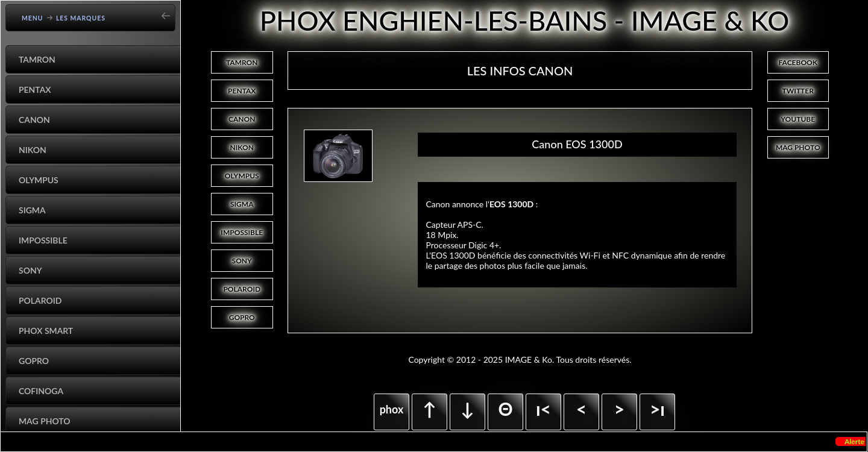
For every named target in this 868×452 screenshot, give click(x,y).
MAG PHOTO (798, 147)
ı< (543, 409)
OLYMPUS (242, 176)
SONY (242, 261)
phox (392, 409)
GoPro (34, 361)
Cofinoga (41, 391)
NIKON (242, 147)
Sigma (32, 210)
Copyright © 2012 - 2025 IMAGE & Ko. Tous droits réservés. (520, 359)
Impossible (43, 240)
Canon (34, 120)
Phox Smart (46, 331)
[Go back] (169, 12)
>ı (657, 409)
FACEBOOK (798, 62)
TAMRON (242, 62)
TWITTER (798, 91)
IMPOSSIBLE (242, 232)
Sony (30, 270)
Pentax (35, 89)
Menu (33, 18)
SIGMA (242, 204)
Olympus (39, 180)
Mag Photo (45, 421)
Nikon (33, 150)
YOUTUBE (798, 119)
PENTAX (242, 91)
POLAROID (242, 289)
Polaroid (40, 300)
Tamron (37, 59)
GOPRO (242, 317)
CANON (242, 119)
